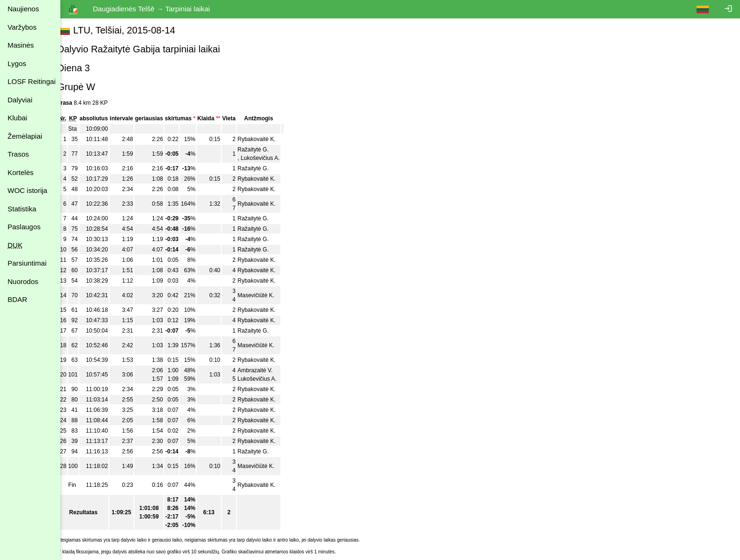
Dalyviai (20, 100)
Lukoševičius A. (271, 158)
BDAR (17, 299)
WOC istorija (27, 190)
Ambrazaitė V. (266, 370)
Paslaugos (24, 227)
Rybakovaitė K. (267, 139)
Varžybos (22, 27)
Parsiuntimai (27, 263)
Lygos (17, 63)
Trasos (18, 154)
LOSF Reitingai (32, 81)
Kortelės (21, 172)
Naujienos (23, 9)
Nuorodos (23, 281)
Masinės (21, 45)
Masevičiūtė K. (267, 295)
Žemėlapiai (25, 136)
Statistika (22, 209)
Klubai (17, 118)
